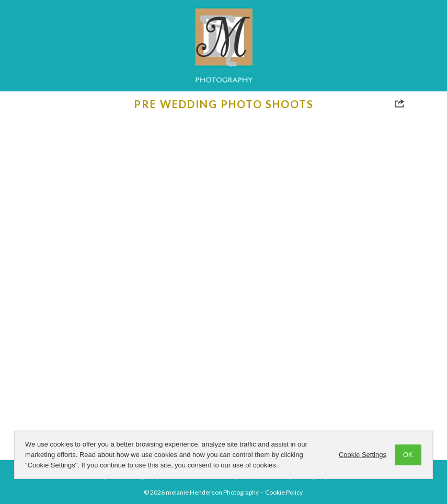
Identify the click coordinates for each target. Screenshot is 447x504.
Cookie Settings (363, 455)
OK (408, 455)
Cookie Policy (284, 492)
